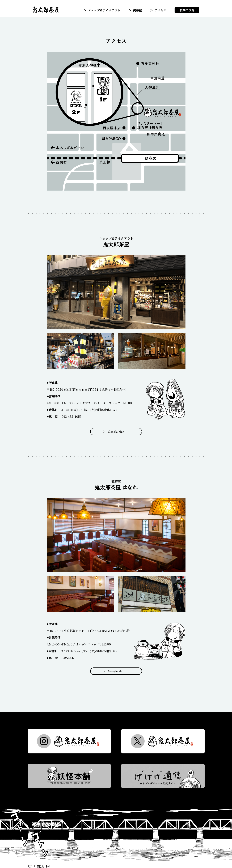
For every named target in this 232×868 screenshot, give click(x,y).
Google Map (116, 432)
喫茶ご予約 (187, 10)
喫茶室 (137, 10)
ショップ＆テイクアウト (104, 10)
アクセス (160, 10)
